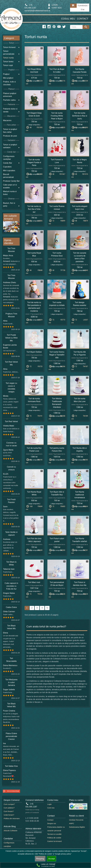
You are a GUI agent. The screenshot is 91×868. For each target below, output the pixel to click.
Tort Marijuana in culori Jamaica (11, 682)
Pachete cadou (9, 100)
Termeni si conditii (54, 834)
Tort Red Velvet (11, 421)
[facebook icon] (44, 27)
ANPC (72, 823)
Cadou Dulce (11, 607)
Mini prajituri (8, 78)
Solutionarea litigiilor (77, 827)
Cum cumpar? (9, 804)
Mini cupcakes (9, 171)
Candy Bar (8, 163)
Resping (40, 859)
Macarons (7, 120)
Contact (83, 19)
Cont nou (51, 808)
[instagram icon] (49, 27)
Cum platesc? (9, 808)
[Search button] (86, 27)
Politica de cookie (54, 838)
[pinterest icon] (54, 27)
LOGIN (53, 5)
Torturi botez (8, 62)
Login (49, 804)
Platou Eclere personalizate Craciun (11, 736)
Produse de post (10, 136)
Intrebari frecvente (76, 820)
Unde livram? (9, 815)
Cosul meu (68, 19)
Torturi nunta (8, 58)
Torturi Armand (9, 47)
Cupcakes (7, 167)
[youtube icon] (59, 27)
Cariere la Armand (54, 841)
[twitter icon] (64, 27)
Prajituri (6, 74)
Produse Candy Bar (11, 181)
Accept (51, 859)
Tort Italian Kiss (11, 766)
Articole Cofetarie (10, 831)
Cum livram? (9, 811)
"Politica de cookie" (45, 854)
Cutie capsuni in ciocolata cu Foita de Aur (11, 586)
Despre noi (52, 823)
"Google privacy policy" (63, 854)
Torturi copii (8, 65)
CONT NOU (55, 8)
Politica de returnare (12, 818)
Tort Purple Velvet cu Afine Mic (11, 338)
